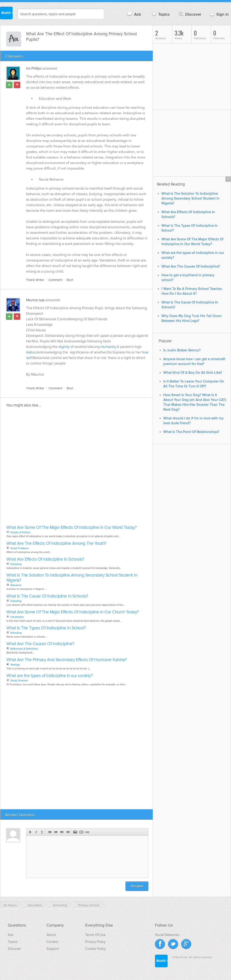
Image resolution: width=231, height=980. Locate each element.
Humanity (108, 347)
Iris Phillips (34, 68)
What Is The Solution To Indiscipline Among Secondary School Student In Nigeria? (72, 578)
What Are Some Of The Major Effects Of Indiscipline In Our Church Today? (73, 612)
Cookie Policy (95, 949)
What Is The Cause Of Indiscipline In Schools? (47, 596)
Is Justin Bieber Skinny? (182, 350)
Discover (190, 14)
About (51, 935)
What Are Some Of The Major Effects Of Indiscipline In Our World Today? (72, 528)
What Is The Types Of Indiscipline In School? (46, 628)
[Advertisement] (55, 468)
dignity (64, 347)
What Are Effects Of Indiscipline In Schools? (45, 559)
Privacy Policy (95, 942)
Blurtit (6, 14)
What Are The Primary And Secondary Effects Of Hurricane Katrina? (67, 660)
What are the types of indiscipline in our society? (50, 676)
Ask (134, 14)
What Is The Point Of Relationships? (191, 432)
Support (53, 949)
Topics (160, 14)
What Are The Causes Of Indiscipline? (40, 644)
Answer (137, 886)
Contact (52, 942)
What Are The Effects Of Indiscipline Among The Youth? (56, 543)
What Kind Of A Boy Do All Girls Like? (193, 373)
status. (31, 352)
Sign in (219, 14)
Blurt (70, 280)
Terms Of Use (95, 935)
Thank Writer (35, 280)
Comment (55, 280)
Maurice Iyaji (35, 300)
